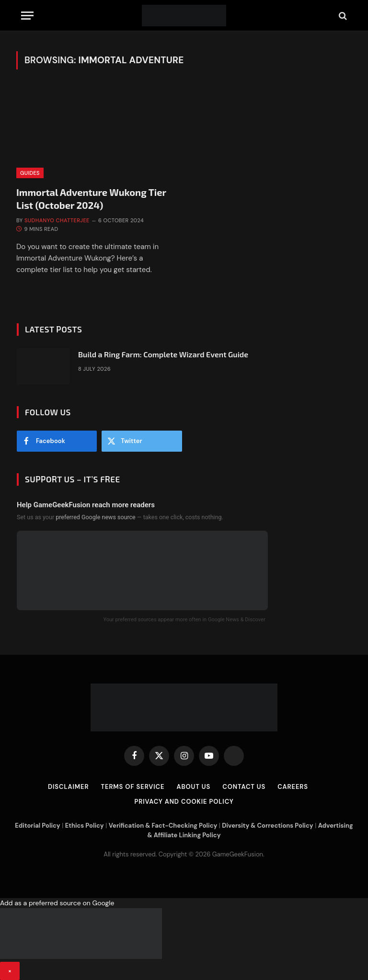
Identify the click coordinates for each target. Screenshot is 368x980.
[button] (184, 939)
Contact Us (244, 787)
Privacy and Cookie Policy (184, 802)
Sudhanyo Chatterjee (57, 220)
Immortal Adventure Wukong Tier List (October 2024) (91, 199)
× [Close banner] (10, 971)
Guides (30, 173)
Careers (293, 787)
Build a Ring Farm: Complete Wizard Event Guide (163, 354)
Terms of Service (132, 787)
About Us (193, 787)
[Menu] (27, 16)
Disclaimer (68, 787)
